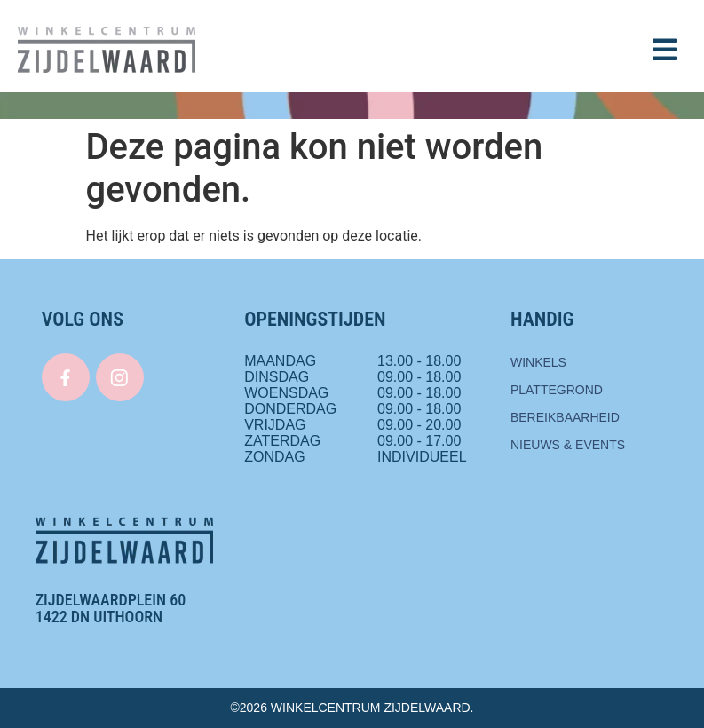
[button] (665, 50)
